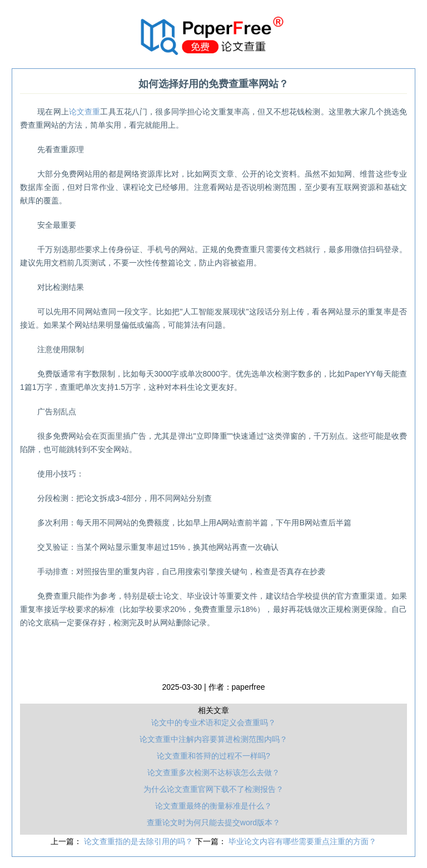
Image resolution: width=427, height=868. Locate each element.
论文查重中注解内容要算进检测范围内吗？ (213, 739)
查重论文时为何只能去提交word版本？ (213, 822)
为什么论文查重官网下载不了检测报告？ (213, 789)
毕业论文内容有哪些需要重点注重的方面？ (302, 841)
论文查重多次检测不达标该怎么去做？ (213, 772)
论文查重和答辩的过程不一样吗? (213, 756)
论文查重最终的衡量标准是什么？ (213, 806)
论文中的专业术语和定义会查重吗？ (213, 723)
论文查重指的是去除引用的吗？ (140, 841)
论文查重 (85, 112)
